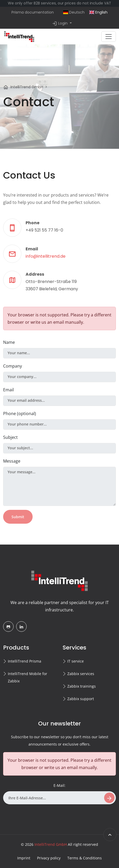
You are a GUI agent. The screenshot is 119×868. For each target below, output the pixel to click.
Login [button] (60, 23)
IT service (76, 661)
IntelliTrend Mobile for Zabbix (28, 677)
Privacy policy (49, 858)
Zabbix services (81, 674)
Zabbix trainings (82, 686)
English (98, 12)
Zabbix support (81, 699)
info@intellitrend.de (46, 256)
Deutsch (74, 12)
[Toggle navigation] (109, 37)
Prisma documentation (33, 12)
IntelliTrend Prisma (25, 661)
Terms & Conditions (85, 858)
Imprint (24, 858)
